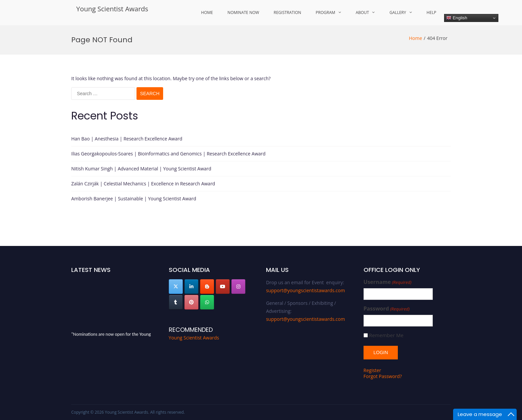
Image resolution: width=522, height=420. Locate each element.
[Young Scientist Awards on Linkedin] (191, 287)
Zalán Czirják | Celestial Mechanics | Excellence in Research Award (143, 184)
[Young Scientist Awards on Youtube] (223, 287)
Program (325, 12)
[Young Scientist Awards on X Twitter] (176, 287)
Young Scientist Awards (112, 9)
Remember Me (386, 335)
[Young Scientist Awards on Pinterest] (191, 302)
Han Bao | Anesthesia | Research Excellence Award (127, 139)
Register (372, 370)
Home (207, 12)
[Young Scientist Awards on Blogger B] (207, 287)
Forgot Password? (383, 376)
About (362, 12)
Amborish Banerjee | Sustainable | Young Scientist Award (134, 199)
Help (431, 12)
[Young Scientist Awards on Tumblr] (176, 302)
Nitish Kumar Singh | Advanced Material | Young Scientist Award (141, 169)
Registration (287, 12)
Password (387, 309)
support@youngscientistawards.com (305, 290)
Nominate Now (243, 12)
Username (388, 282)
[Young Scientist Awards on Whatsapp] (207, 302)
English (457, 18)
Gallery (398, 12)
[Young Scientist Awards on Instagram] (238, 287)
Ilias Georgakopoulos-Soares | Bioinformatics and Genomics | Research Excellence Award (168, 154)
